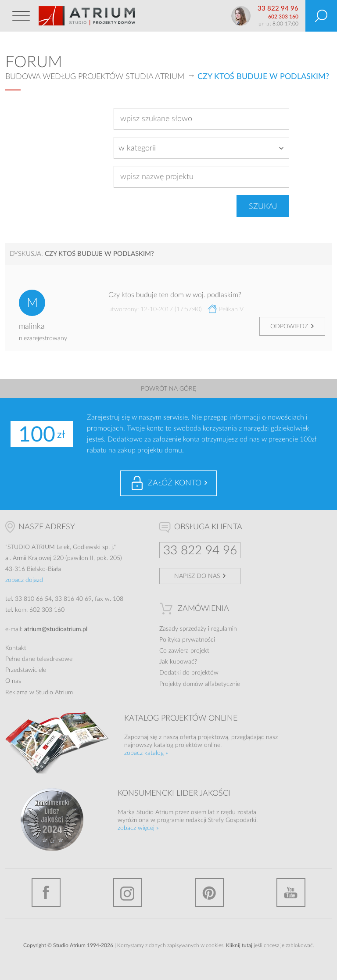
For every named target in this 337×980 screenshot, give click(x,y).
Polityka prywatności (187, 640)
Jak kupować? (178, 662)
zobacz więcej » (138, 828)
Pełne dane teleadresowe (39, 659)
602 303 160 (283, 17)
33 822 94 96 (278, 9)
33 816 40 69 (73, 599)
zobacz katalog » (146, 753)
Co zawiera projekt (184, 651)
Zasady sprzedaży (183, 629)
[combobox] (201, 148)
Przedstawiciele (26, 670)
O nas (13, 681)
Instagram (128, 893)
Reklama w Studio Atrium (39, 693)
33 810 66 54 (33, 599)
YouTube (291, 893)
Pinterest (209, 893)
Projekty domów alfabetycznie (200, 684)
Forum (34, 62)
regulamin (224, 629)
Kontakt (16, 648)
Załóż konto (175, 483)
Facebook (46, 893)
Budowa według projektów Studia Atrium (95, 77)
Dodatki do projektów (189, 673)
